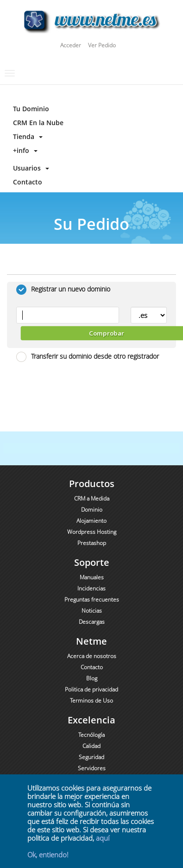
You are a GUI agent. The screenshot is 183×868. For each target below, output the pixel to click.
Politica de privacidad (91, 689)
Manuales (92, 577)
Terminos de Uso (91, 700)
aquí (103, 838)
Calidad (91, 746)
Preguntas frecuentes (92, 599)
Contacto (26, 182)
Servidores (92, 768)
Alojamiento (91, 521)
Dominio (92, 510)
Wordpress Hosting (92, 532)
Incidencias (91, 588)
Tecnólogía (91, 735)
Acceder (71, 45)
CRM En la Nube (36, 123)
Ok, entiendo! (48, 855)
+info (23, 150)
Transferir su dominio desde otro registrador (88, 357)
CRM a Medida (92, 498)
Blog (92, 678)
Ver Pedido (102, 45)
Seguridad (91, 757)
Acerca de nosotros (92, 656)
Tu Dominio (29, 109)
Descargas (92, 622)
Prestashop (92, 543)
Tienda (26, 136)
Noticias (92, 611)
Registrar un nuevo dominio (63, 290)
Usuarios (29, 168)
